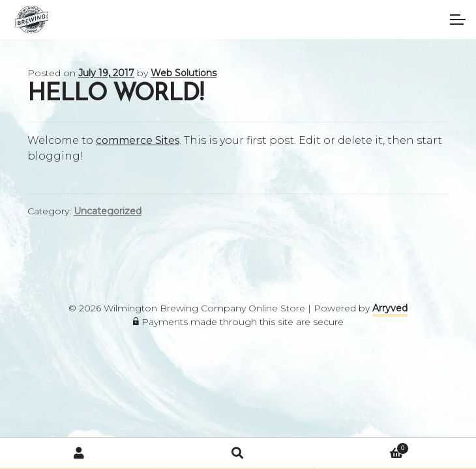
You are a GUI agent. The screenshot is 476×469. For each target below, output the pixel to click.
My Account (79, 453)
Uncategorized (108, 211)
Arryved (390, 308)
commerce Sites (138, 140)
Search (238, 453)
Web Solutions (184, 73)
